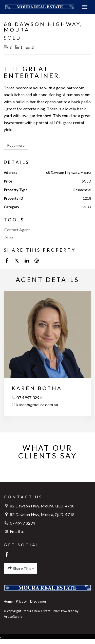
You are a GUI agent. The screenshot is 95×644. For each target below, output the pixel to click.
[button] (46, 238)
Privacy (22, 601)
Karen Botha (37, 388)
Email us (17, 531)
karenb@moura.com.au (37, 405)
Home (8, 601)
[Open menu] (85, 7)
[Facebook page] (7, 555)
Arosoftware (13, 616)
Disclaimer (38, 601)
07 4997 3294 (29, 397)
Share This (21, 569)
